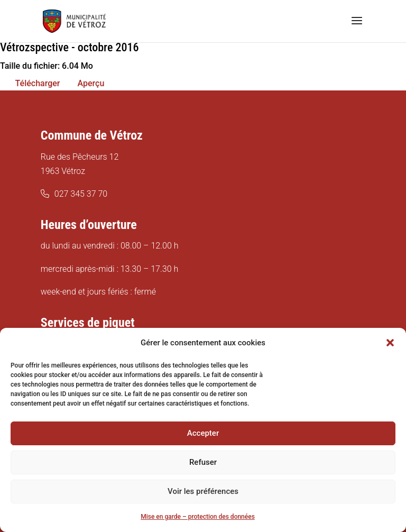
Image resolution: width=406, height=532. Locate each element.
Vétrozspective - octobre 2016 (69, 47)
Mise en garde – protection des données (198, 517)
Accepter (203, 433)
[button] (390, 343)
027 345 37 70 (81, 194)
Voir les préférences (203, 491)
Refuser (203, 462)
